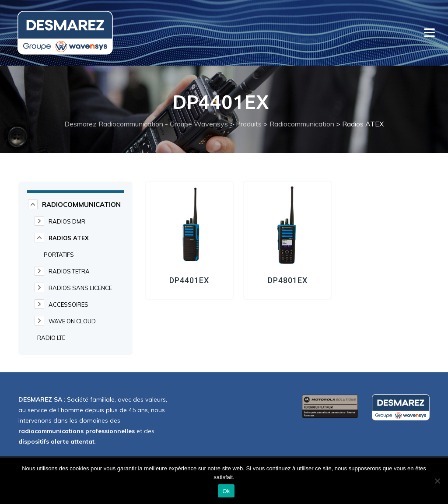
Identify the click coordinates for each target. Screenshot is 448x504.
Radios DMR (67, 221)
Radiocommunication (81, 205)
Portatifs (59, 255)
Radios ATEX (69, 238)
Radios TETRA (69, 271)
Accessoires (68, 304)
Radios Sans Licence (80, 288)
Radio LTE (51, 338)
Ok (226, 491)
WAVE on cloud (72, 321)
